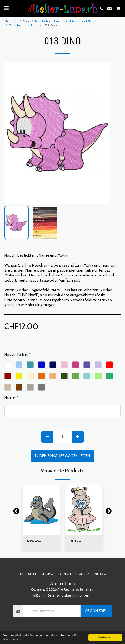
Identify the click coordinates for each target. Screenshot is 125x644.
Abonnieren (96, 611)
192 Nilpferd (76, 541)
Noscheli (41, 21)
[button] (6, 8)
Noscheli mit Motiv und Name (75, 21)
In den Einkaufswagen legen (62, 456)
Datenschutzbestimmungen (68, 595)
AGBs (36, 595)
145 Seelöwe (34, 541)
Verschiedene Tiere (24, 25)
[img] (41, 510)
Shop (27, 21)
